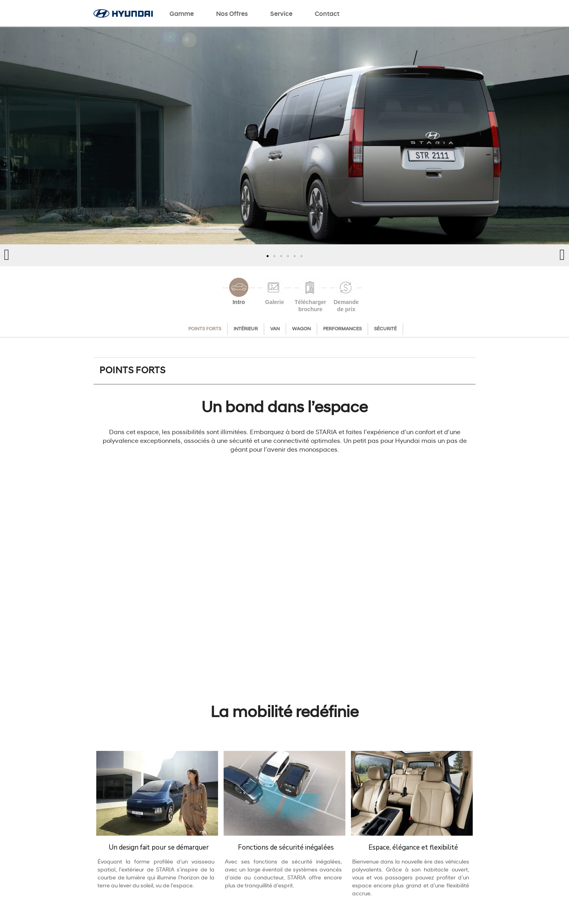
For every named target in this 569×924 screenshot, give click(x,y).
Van (275, 329)
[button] (268, 256)
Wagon (301, 329)
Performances (342, 329)
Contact (327, 14)
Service (281, 14)
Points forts (205, 329)
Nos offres (232, 14)
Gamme (182, 14)
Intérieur (246, 329)
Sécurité (385, 329)
